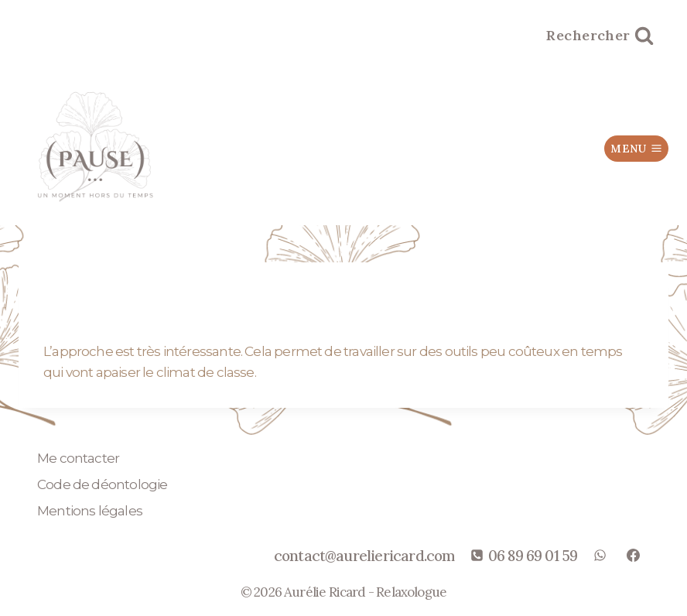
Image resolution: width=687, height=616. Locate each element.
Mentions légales (90, 511)
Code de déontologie (103, 484)
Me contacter (78, 458)
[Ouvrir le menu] (636, 149)
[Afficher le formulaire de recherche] (600, 36)
